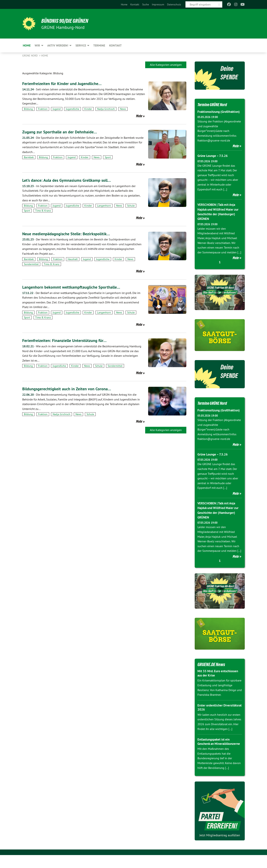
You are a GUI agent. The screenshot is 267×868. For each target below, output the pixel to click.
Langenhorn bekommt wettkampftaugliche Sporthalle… (75, 287)
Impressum (158, 4)
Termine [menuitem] (99, 45)
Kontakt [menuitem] (115, 45)
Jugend (57, 109)
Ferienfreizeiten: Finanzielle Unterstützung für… (67, 340)
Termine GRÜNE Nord (214, 104)
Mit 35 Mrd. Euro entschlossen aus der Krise (219, 682)
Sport (108, 157)
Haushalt (73, 259)
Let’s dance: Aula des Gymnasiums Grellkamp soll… (70, 180)
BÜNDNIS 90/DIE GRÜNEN (68, 21)
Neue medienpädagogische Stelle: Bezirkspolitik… (69, 234)
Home (124, 4)
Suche (146, 4)
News (123, 109)
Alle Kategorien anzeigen (166, 65)
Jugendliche (72, 109)
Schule (131, 206)
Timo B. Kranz (43, 211)
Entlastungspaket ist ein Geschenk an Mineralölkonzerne (215, 752)
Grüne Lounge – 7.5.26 (214, 160)
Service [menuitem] (81, 45)
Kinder (88, 109)
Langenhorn (104, 206)
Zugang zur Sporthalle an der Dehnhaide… (62, 132)
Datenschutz (174, 4)
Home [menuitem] (27, 45)
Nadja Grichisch (106, 109)
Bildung (28, 109)
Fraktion (43, 109)
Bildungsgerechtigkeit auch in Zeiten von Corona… (69, 389)
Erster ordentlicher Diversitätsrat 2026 (211, 716)
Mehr (139, 116)
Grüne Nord (30, 56)
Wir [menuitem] (37, 45)
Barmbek (29, 157)
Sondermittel (31, 264)
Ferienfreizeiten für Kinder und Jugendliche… (65, 83)
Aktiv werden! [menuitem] (58, 45)
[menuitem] (124, 4)
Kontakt (135, 4)
